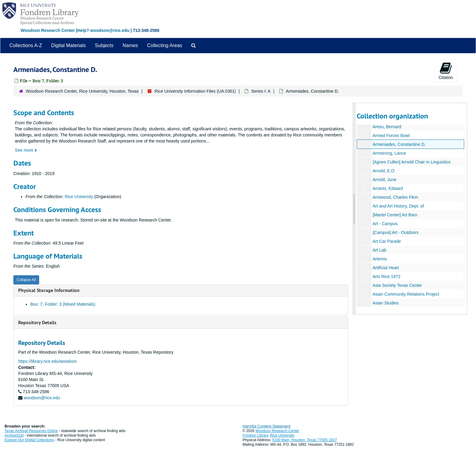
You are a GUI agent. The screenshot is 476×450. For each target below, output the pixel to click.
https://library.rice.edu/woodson (48, 361)
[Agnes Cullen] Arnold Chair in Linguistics (411, 162)
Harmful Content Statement (267, 426)
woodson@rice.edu (42, 398)
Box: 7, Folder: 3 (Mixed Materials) (63, 304)
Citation (446, 71)
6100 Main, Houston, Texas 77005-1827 (305, 440)
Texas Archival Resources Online (31, 431)
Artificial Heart (386, 268)
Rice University (79, 197)
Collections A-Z (26, 45)
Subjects (104, 45)
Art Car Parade (387, 241)
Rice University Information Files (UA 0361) (195, 91)
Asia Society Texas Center (397, 285)
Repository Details (37, 323)
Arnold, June (384, 180)
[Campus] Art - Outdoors (395, 232)
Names (130, 45)
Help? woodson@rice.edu (103, 30)
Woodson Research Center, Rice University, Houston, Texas (82, 91)
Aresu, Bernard (387, 127)
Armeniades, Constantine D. (399, 144)
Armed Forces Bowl (391, 136)
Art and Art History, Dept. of (398, 206)
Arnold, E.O (383, 171)
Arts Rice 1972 (386, 277)
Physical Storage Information (49, 290)
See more (26, 150)
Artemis (380, 259)
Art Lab (379, 250)
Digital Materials (69, 45)
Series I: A (261, 91)
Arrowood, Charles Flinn (395, 197)
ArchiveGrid (14, 435)
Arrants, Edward (388, 188)
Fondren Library (255, 435)
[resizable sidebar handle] (354, 209)
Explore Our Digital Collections (29, 440)
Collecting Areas (165, 45)
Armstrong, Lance (389, 153)
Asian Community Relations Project (406, 294)
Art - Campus (385, 224)
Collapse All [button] (26, 280)
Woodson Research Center (48, 30)
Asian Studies (386, 303)
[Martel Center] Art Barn (395, 215)
